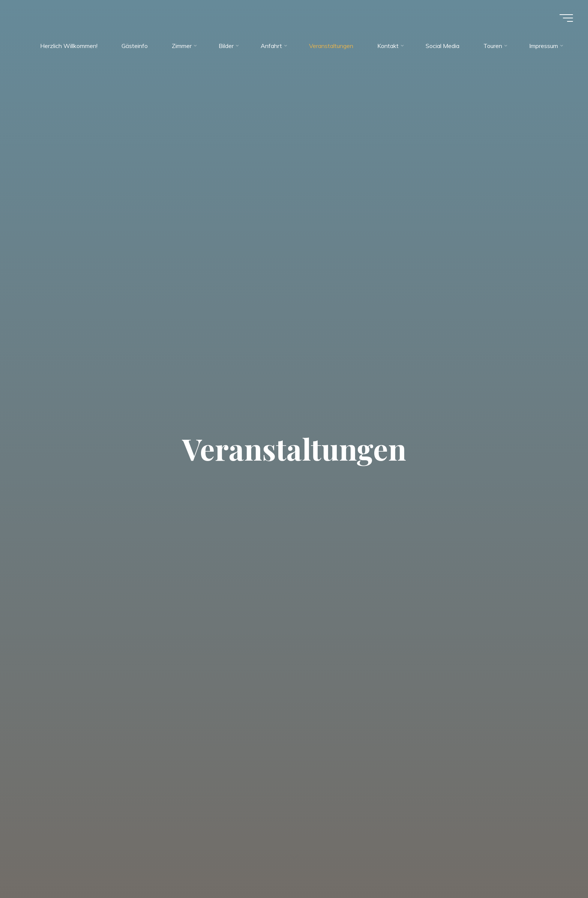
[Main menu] (566, 18)
